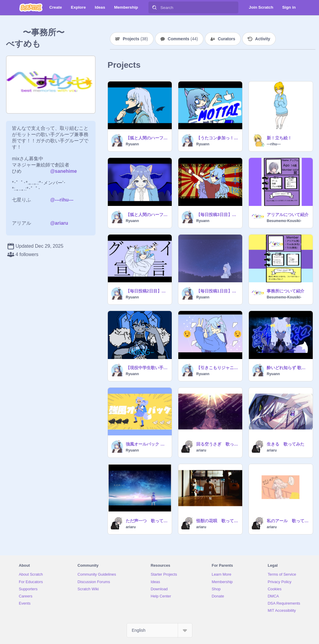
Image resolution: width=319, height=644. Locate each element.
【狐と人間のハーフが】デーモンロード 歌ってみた (147, 215)
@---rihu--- (62, 200)
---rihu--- (274, 144)
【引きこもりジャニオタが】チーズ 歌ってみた (217, 368)
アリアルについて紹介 (288, 215)
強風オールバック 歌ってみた (147, 444)
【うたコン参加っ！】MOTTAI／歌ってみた (217, 138)
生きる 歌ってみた (286, 444)
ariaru (201, 450)
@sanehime (63, 171)
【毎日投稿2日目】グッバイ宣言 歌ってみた (147, 291)
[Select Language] (159, 630)
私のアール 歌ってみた (288, 521)
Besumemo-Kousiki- (284, 221)
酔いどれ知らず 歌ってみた (288, 368)
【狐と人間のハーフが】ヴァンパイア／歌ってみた (147, 138)
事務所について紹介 (286, 291)
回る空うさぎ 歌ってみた (217, 444)
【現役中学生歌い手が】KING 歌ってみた (147, 368)
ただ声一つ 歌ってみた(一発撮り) (147, 521)
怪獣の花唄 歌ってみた (217, 521)
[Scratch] (31, 7)
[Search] (154, 7)
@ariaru (59, 223)
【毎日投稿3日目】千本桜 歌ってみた (217, 215)
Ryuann (132, 144)
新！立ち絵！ (279, 138)
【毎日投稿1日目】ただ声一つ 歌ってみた (217, 291)
